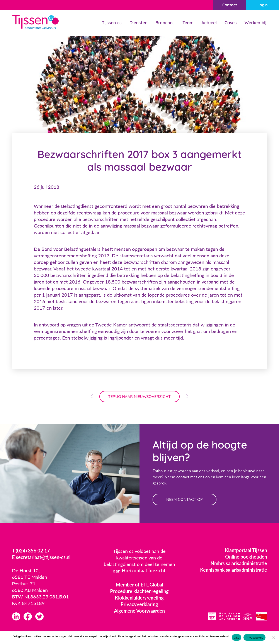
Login (263, 5)
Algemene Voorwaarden (139, 611)
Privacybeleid (254, 638)
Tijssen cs (112, 23)
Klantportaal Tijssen (246, 550)
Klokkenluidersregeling (139, 598)
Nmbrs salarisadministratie (239, 563)
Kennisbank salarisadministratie (234, 570)
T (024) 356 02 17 (31, 551)
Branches (165, 23)
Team (188, 23)
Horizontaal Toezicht (144, 571)
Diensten (139, 23)
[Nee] (274, 637)
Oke (237, 638)
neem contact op (185, 500)
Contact (229, 5)
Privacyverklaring (139, 604)
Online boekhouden (246, 557)
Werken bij (255, 23)
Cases (231, 23)
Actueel (209, 23)
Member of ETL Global (139, 585)
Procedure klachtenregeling (139, 591)
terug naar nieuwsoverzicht (140, 397)
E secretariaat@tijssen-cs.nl (41, 558)
